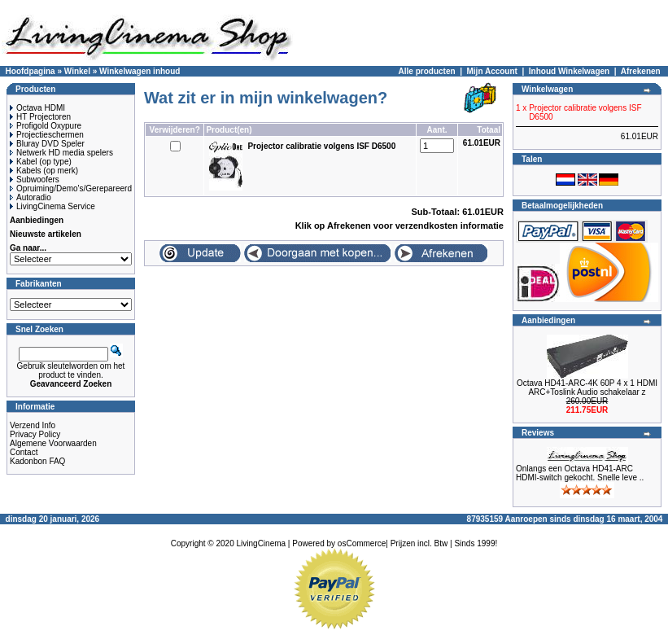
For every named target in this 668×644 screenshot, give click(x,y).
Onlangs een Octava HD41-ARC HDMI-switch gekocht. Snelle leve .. (580, 473)
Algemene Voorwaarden (53, 443)
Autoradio (31, 197)
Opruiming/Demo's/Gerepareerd (71, 188)
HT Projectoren (40, 117)
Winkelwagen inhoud (140, 71)
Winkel (77, 71)
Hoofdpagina (31, 71)
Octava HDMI (37, 108)
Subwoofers (35, 180)
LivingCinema (262, 543)
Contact (24, 452)
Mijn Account (492, 71)
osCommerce (362, 543)
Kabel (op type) (41, 162)
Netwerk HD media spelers (61, 153)
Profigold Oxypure (46, 126)
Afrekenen (641, 71)
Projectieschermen (47, 135)
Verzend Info (33, 425)
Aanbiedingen (37, 220)
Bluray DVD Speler (47, 144)
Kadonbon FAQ (37, 461)
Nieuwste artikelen (46, 234)
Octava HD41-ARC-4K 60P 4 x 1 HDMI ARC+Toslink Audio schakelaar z (587, 388)
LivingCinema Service (52, 206)
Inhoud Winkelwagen (569, 71)
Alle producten (427, 71)
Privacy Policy (35, 434)
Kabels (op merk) (44, 171)
